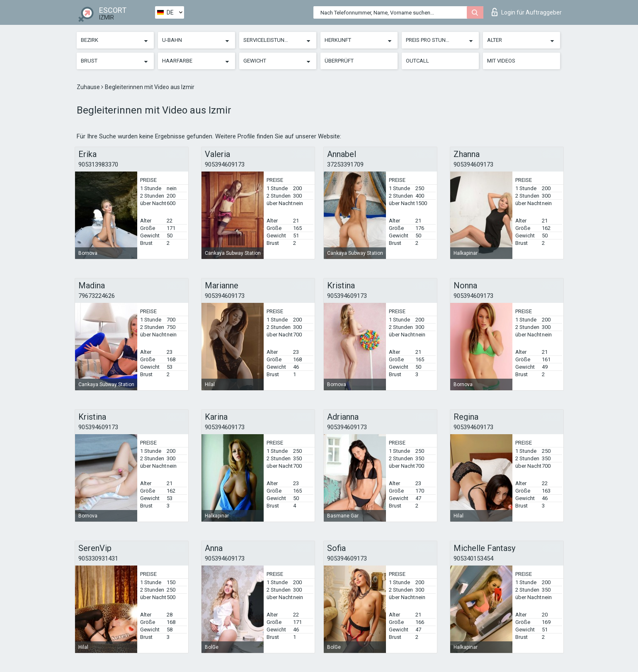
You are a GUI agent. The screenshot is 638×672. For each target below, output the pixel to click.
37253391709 (345, 164)
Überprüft (339, 61)
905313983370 (98, 164)
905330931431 (98, 558)
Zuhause (89, 87)
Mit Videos (501, 61)
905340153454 (473, 558)
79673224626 (97, 296)
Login (527, 12)
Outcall (417, 61)
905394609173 (225, 164)
